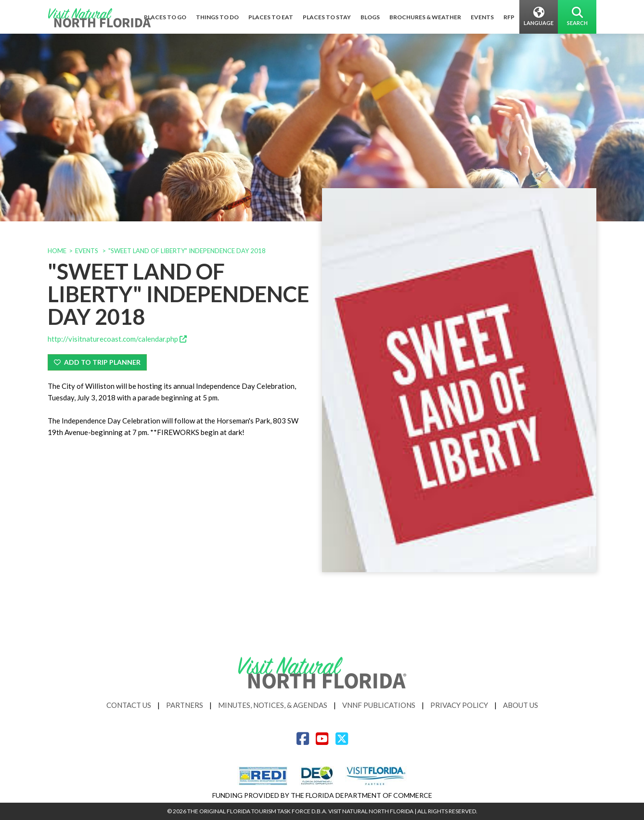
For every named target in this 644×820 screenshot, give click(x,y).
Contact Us (129, 705)
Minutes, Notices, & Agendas (273, 705)
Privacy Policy (459, 705)
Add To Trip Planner (97, 362)
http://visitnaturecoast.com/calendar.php (117, 339)
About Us (521, 705)
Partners (185, 705)
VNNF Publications (379, 705)
